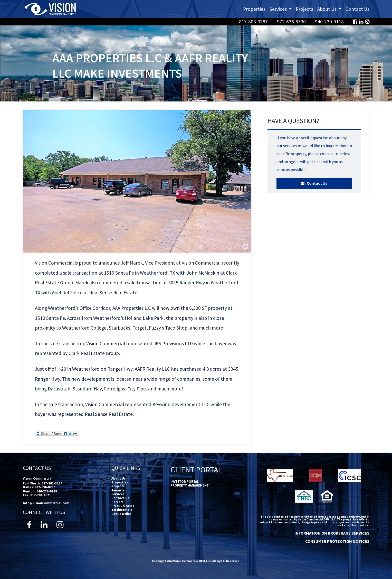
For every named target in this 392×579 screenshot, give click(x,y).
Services (118, 494)
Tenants (118, 490)
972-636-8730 (292, 22)
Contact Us (357, 9)
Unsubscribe (121, 514)
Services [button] (282, 9)
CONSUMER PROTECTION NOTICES (337, 541)
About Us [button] (330, 9)
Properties (254, 9)
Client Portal (196, 470)
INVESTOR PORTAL (185, 481)
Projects (304, 9)
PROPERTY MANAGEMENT (190, 485)
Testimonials (122, 510)
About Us (118, 478)
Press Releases (123, 506)
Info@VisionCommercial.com (46, 503)
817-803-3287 (254, 22)
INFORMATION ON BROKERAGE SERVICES (332, 533)
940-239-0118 (330, 22)
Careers (117, 502)
